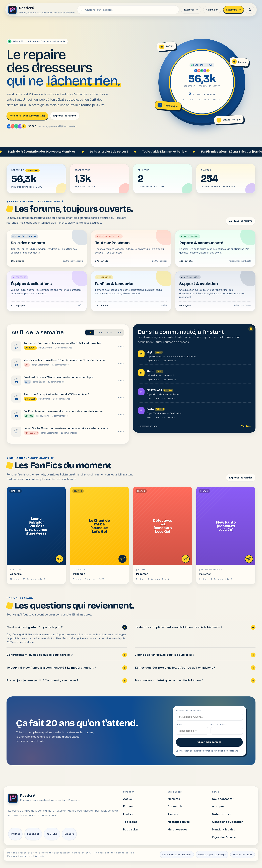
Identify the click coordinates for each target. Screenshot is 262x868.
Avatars (173, 814)
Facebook (33, 834)
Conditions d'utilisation (228, 822)
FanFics (128, 814)
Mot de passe (219, 724)
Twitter (15, 834)
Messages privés (179, 822)
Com (119, 332)
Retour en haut (243, 855)
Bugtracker (131, 829)
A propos (218, 806)
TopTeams (130, 822)
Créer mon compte (209, 742)
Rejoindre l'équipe (224, 837)
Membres (174, 799)
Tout (90, 332)
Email (179, 724)
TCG (109, 332)
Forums (128, 806)
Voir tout (246, 426)
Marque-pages (177, 829)
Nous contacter (223, 799)
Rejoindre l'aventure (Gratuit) (27, 116)
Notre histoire (222, 814)
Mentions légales (223, 829)
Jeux (100, 332)
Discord (69, 834)
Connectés (175, 806)
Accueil (128, 799)
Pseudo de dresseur (188, 710)
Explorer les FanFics (241, 478)
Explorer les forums (65, 116)
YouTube (52, 834)
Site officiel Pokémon (177, 855)
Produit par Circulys (212, 855)
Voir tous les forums (241, 221)
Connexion (212, 10)
